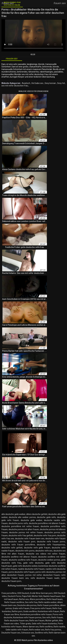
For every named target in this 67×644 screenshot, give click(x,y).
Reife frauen (57, 617)
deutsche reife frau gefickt (21, 535)
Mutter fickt (37, 596)
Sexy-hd (61, 83)
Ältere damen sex (31, 627)
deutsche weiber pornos (49, 560)
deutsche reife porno (25, 551)
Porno (5, 9)
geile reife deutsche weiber (25, 566)
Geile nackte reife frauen (17, 630)
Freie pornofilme (9, 593)
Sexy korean (50, 83)
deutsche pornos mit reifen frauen (26, 532)
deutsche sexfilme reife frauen (23, 560)
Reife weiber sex (37, 630)
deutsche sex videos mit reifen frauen (45, 554)
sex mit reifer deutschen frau (15, 86)
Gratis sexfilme (30, 611)
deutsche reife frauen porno (51, 542)
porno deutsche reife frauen (22, 572)
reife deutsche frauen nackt (45, 578)
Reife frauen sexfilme (14, 602)
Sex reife (46, 617)
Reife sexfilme (46, 627)
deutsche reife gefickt (12, 548)
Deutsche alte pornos (27, 605)
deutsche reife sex (44, 551)
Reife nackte (59, 627)
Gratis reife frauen (21, 608)
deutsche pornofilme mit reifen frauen (20, 526)
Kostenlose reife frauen (48, 611)
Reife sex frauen (37, 621)
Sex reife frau (31, 602)
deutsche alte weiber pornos (22, 517)
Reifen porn (17, 611)
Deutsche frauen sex (11, 633)
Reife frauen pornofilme (48, 605)
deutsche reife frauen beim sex (30, 539)
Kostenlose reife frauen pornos (27, 617)
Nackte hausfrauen (52, 596)
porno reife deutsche (45, 572)
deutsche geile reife (46, 517)
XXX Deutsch (23, 593)
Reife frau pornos (53, 630)
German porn (47, 593)
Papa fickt (26, 596)
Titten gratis (25, 624)
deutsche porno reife (18, 523)
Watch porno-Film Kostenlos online (12, 4)
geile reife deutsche (33, 563)
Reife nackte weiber (47, 602)
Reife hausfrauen (55, 599)
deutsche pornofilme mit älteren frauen (47, 523)
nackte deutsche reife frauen (31, 569)
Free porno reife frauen (41, 608)
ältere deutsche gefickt (37, 514)
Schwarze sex (28, 633)
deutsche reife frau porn (45, 535)
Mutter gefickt (52, 621)
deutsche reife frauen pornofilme (18, 545)
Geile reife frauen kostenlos (44, 624)
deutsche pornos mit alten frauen (24, 529)
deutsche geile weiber (31, 520)
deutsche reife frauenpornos (51, 545)
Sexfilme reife (41, 633)
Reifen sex (24, 599)
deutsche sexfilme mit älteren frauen (19, 557)
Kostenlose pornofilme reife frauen (36, 614)
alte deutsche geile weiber (13, 514)
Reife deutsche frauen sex (16, 621)
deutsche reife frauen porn (22, 542)
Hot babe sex (37, 83)
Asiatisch (26, 83)
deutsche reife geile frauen (37, 548)
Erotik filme (35, 593)
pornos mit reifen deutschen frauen (43, 575)
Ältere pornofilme (38, 599)
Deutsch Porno (14, 596)
